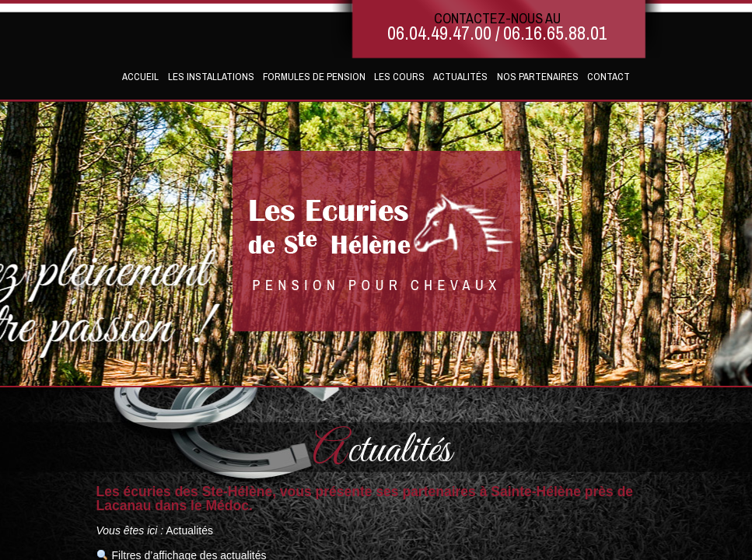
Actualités (460, 77)
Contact (609, 77)
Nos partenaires (538, 77)
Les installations (211, 77)
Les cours (399, 77)
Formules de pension (314, 77)
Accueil (140, 77)
